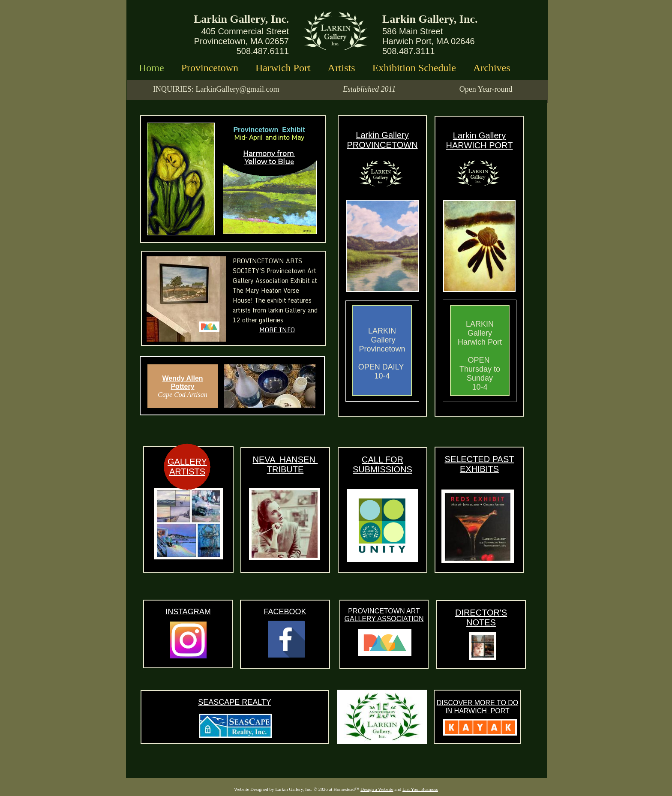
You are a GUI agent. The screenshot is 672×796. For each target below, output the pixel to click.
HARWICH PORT (480, 145)
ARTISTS (187, 472)
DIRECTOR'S (481, 613)
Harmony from (269, 154)
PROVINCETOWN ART (384, 611)
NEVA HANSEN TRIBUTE (285, 464)
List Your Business (420, 789)
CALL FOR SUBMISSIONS (382, 464)
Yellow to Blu (267, 162)
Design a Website (377, 789)
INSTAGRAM (188, 612)
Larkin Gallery (382, 135)
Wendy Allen (182, 378)
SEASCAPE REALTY (235, 702)
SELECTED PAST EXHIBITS (480, 464)
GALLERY (187, 462)
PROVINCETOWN (382, 145)
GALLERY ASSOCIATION (384, 619)
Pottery (182, 386)
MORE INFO (277, 330)
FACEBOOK (285, 612)
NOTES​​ (481, 622)
